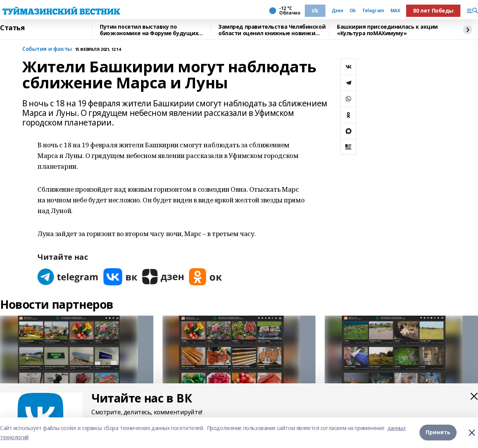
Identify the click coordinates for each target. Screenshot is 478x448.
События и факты (47, 49)
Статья (12, 28)
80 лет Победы (433, 11)
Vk (315, 11)
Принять (438, 432)
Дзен (337, 11)
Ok (353, 11)
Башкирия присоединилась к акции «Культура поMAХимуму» (387, 30)
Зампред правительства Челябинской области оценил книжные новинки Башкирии (272, 30)
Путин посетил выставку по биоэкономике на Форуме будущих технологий (149, 30)
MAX (395, 11)
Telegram (373, 11)
